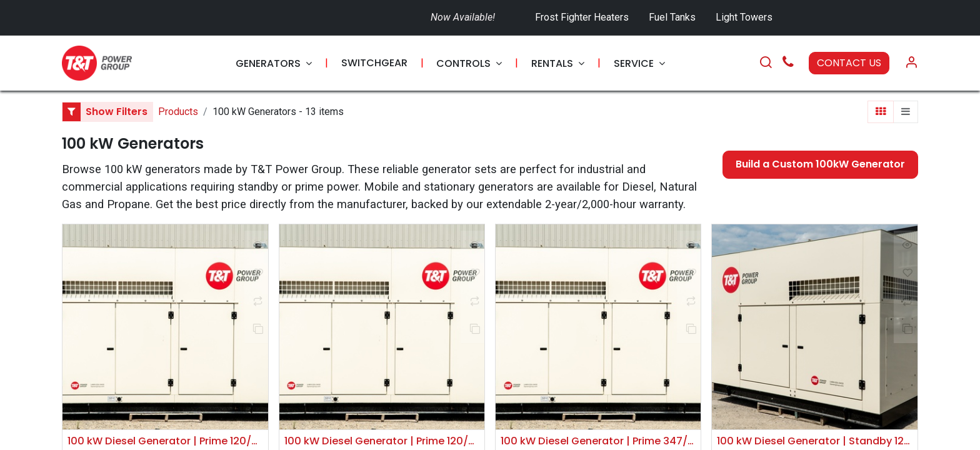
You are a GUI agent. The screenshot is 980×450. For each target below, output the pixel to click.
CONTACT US (849, 63)
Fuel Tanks (673, 17)
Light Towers (744, 17)
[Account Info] (911, 63)
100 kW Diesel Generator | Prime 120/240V (382, 442)
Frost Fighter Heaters (582, 17)
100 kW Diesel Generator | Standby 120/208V (814, 442)
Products (178, 112)
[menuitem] (274, 63)
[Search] (766, 63)
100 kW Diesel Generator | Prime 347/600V (598, 442)
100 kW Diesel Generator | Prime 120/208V (165, 442)
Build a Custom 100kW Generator (820, 164)
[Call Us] (788, 63)
